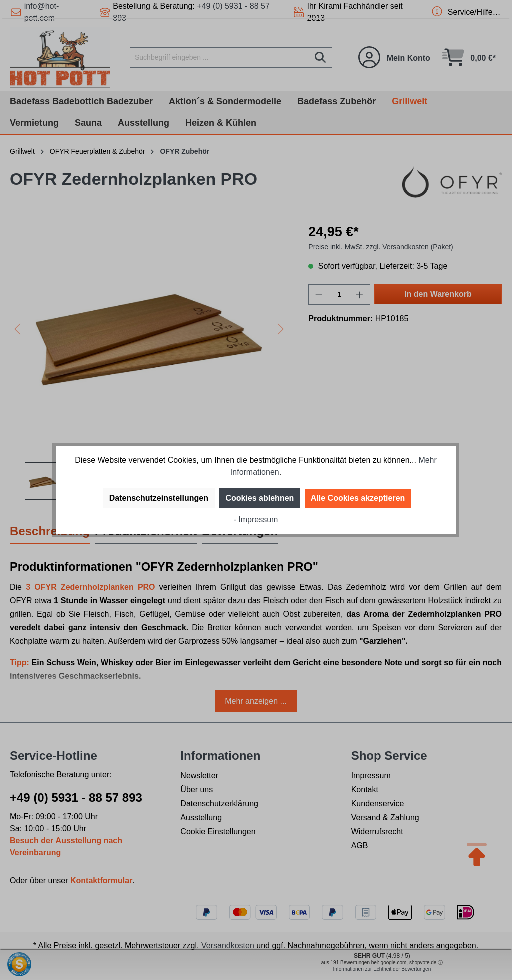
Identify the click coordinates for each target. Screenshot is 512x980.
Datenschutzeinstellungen (159, 498)
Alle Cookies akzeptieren (358, 498)
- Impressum (256, 520)
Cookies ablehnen (260, 498)
